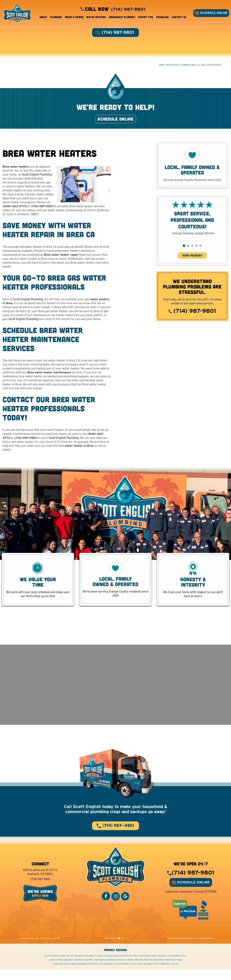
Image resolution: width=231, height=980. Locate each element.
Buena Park (79, 966)
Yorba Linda (174, 974)
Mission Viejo (148, 970)
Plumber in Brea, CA (190, 67)
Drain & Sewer (74, 18)
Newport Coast (170, 970)
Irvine (184, 966)
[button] (184, 252)
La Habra (52, 970)
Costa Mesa (99, 966)
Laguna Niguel (99, 970)
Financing (163, 18)
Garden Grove (163, 966)
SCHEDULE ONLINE (210, 14)
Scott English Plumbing (37, 181)
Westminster (165, 974)
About (43, 18)
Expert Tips (146, 18)
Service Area (172, 67)
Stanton (134, 974)
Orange (179, 970)
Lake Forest (120, 970)
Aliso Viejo (48, 966)
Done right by (115, 948)
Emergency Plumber (122, 18)
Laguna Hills (89, 970)
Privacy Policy (46, 948)
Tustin (140, 974)
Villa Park (156, 974)
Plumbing (56, 18)
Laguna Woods (110, 970)
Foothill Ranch (134, 966)
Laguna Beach (78, 970)
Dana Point (124, 966)
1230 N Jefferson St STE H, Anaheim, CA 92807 (40, 882)
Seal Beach (126, 974)
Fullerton (154, 966)
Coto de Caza (108, 966)
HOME (161, 67)
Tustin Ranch (148, 974)
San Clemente (93, 974)
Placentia (67, 974)
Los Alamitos (129, 970)
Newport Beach (159, 970)
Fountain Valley (145, 966)
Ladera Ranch (68, 970)
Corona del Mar (89, 966)
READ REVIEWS (192, 262)
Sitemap (57, 948)
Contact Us (179, 18)
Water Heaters (96, 18)
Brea (72, 966)
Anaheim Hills (65, 966)
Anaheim (56, 966)
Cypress (116, 966)
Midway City (139, 970)
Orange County (58, 974)
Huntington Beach (174, 966)
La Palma (59, 970)
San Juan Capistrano (106, 974)
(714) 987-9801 (192, 317)
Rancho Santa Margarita (79, 974)
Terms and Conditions (30, 948)
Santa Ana (118, 974)
